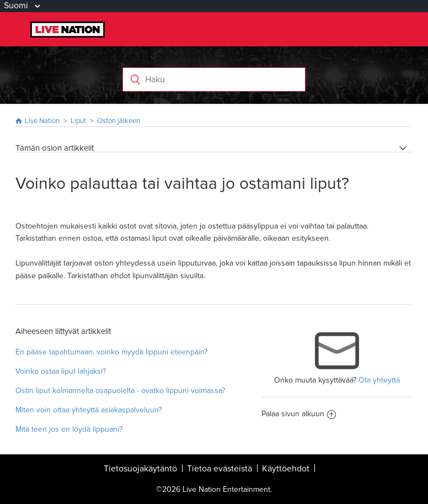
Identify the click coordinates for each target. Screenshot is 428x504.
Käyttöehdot (286, 469)
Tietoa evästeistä (220, 469)
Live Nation (42, 121)
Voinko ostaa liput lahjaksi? (61, 371)
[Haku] (214, 79)
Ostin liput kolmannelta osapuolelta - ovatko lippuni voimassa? (120, 391)
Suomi (17, 6)
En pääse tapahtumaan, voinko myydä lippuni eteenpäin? (111, 352)
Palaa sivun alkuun (299, 414)
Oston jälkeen (119, 121)
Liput (78, 121)
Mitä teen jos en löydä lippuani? (69, 429)
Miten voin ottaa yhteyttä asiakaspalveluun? (89, 410)
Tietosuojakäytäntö (140, 469)
